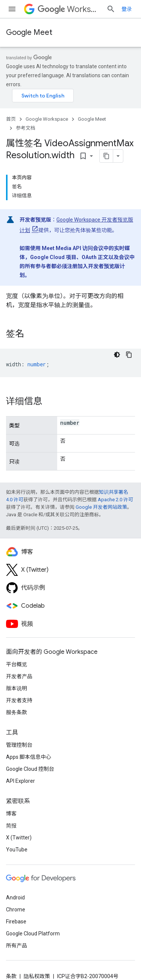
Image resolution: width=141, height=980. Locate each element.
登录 (127, 9)
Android (15, 898)
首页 (11, 119)
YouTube (17, 850)
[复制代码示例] (129, 355)
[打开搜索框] (111, 9)
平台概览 (17, 664)
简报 (11, 826)
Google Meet (29, 32)
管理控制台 (19, 745)
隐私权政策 (37, 976)
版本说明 (17, 688)
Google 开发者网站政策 (101, 507)
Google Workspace (47, 119)
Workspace (69, 9)
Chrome (16, 910)
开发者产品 (19, 676)
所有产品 (17, 946)
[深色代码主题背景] (117, 355)
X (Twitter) (19, 838)
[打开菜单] (12, 9)
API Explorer (20, 781)
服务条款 (17, 712)
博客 (11, 814)
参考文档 (26, 128)
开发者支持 (19, 700)
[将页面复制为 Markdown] (106, 156)
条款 (11, 976)
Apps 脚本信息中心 (29, 757)
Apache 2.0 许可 (115, 500)
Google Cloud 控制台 (30, 769)
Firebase (16, 922)
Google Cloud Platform (33, 934)
